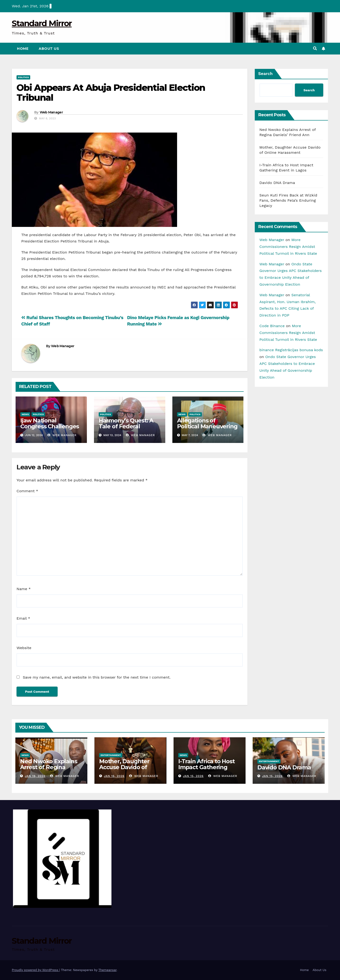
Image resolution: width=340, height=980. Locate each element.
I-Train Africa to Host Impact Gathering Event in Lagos (206, 767)
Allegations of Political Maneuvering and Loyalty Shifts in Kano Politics (207, 429)
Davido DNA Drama (277, 183)
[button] (315, 48)
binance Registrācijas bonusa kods (291, 350)
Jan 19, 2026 (35, 776)
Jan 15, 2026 (193, 776)
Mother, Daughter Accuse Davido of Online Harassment (126, 767)
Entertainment (111, 755)
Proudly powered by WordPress (36, 970)
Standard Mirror (42, 23)
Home (23, 49)
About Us (49, 49)
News (25, 414)
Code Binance (272, 326)
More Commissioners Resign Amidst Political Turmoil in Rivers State (288, 247)
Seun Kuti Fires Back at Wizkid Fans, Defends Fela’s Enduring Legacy (288, 200)
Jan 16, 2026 (114, 776)
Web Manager (51, 112)
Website (24, 648)
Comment (27, 491)
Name (24, 589)
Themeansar (108, 970)
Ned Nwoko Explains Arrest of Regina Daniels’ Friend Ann (49, 767)
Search (266, 73)
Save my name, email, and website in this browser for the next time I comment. (97, 677)
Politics (23, 77)
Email (23, 618)
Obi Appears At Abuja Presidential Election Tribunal (111, 93)
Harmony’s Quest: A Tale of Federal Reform (126, 426)
